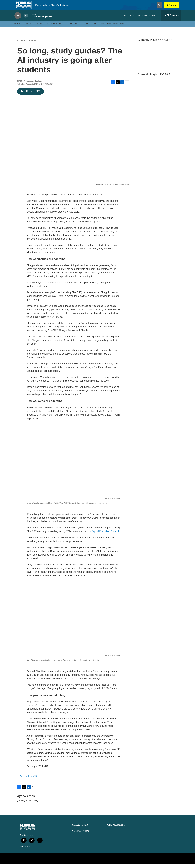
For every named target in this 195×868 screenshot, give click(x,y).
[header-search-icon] (160, 7)
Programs (42, 28)
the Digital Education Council (103, 535)
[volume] (26, 19)
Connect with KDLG (80, 829)
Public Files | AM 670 (81, 835)
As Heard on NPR (27, 44)
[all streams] (171, 19)
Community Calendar (112, 28)
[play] (18, 19)
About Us (73, 28)
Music (30, 28)
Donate (174, 7)
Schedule (56, 28)
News (18, 28)
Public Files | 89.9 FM (116, 829)
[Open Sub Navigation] (23, 28)
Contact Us (91, 28)
